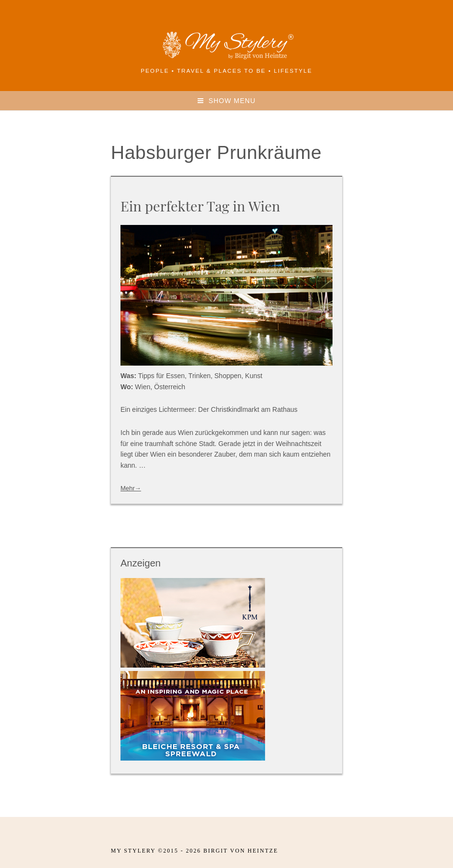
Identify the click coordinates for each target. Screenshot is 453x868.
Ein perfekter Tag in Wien (200, 206)
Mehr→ (131, 488)
